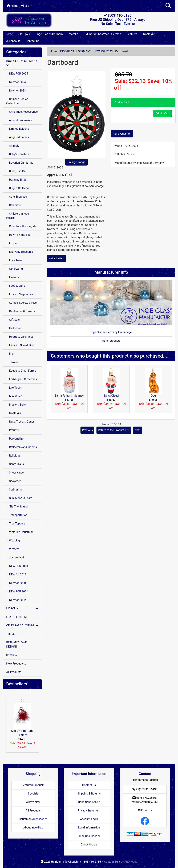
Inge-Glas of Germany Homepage (111, 332)
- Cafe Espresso (17, 197)
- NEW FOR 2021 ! (18, 591)
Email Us (145, 810)
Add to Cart (162, 113)
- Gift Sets (13, 320)
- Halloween (14, 328)
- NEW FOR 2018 (17, 566)
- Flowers (13, 277)
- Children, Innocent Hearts (19, 216)
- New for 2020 (16, 583)
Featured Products (33, 785)
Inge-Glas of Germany (50, 34)
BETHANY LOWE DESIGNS (17, 645)
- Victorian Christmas (20, 532)
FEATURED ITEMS (22, 617)
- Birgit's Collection (18, 188)
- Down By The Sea (18, 235)
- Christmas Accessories (22, 112)
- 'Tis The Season (17, 507)
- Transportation (17, 515)
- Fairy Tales (14, 260)
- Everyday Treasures (20, 252)
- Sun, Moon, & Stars (19, 498)
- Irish (10, 354)
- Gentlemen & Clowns (21, 311)
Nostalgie (149, 34)
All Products (33, 811)
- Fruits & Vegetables (20, 294)
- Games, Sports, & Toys (21, 303)
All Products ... (15, 672)
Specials (33, 794)
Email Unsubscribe (89, 836)
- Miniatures (14, 396)
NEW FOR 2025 (103, 51)
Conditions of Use (89, 802)
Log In (27, 6)
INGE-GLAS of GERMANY (76, 51)
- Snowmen (14, 481)
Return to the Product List (114, 430)
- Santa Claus (15, 464)
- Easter (12, 243)
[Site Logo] (32, 20)
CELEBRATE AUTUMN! (22, 625)
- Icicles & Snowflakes (20, 345)
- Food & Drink (16, 286)
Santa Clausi (111, 396)
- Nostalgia (14, 413)
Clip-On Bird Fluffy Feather (22, 720)
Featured (132, 34)
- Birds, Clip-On (16, 171)
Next (138, 430)
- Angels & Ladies (18, 137)
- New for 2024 (16, 82)
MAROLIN (22, 608)
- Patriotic (13, 430)
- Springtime (14, 490)
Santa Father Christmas (69, 396)
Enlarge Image (76, 162)
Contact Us (33, 41)
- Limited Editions (18, 129)
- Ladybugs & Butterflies (22, 379)
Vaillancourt (13, 41)
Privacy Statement (89, 811)
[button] (168, 6)
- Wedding (13, 541)
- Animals (13, 146)
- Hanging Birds (16, 180)
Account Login (89, 819)
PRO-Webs (131, 862)
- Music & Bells (16, 405)
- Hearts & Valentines (20, 337)
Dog (153, 396)
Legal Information (89, 828)
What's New (33, 802)
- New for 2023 (16, 91)
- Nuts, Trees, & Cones (20, 422)
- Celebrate (14, 205)
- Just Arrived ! (16, 557)
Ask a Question (122, 134)
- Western (13, 549)
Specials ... (13, 655)
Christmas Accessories (33, 819)
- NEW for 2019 (16, 574)
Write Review (57, 258)
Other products (111, 341)
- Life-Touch (14, 388)
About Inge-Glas (33, 828)
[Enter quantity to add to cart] (134, 114)
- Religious (13, 456)
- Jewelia (12, 362)
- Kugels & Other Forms (21, 371)
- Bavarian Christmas (20, 163)
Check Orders (89, 845)
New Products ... (16, 664)
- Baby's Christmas (18, 154)
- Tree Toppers (16, 524)
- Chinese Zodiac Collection (17, 101)
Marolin (74, 34)
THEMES (22, 634)
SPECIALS (25, 34)
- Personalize (15, 439)
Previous (87, 430)
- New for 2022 (16, 600)
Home (13, 6)
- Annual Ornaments (19, 120)
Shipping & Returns (89, 794)
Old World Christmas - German (102, 34)
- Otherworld (15, 269)
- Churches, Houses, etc (21, 226)
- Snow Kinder (15, 473)
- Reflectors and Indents (22, 447)
